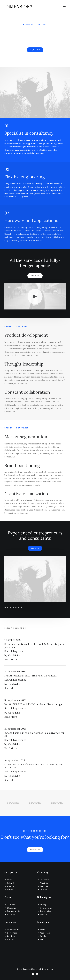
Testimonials (46, 911)
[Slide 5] (16, 608)
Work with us (13, 929)
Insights (11, 939)
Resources (12, 914)
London (43, 936)
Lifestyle (11, 883)
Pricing (43, 905)
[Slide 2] (8, 608)
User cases (45, 914)
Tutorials (11, 905)
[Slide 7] (21, 608)
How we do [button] (35, 548)
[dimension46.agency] (23, 6)
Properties (12, 933)
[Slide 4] (13, 608)
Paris (42, 939)
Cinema (11, 886)
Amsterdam (45, 933)
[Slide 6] (19, 608)
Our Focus (44, 880)
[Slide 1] (5, 608)
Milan (42, 929)
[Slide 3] (10, 608)
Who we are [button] (35, 276)
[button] (64, 6)
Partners (44, 886)
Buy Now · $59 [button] (35, 50)
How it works (46, 908)
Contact (44, 889)
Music (10, 880)
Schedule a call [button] (35, 854)
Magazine (12, 908)
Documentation (14, 911)
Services (11, 936)
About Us (44, 883)
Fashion (11, 889)
